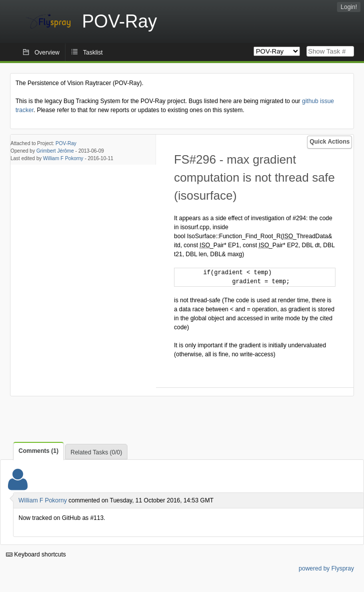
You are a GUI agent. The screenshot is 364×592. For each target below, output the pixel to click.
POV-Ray (66, 143)
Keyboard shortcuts (36, 554)
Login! (349, 7)
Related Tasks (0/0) (96, 452)
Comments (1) (38, 451)
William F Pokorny (63, 158)
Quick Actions (329, 142)
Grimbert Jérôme (55, 151)
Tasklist (93, 53)
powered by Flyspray (326, 568)
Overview (47, 53)
